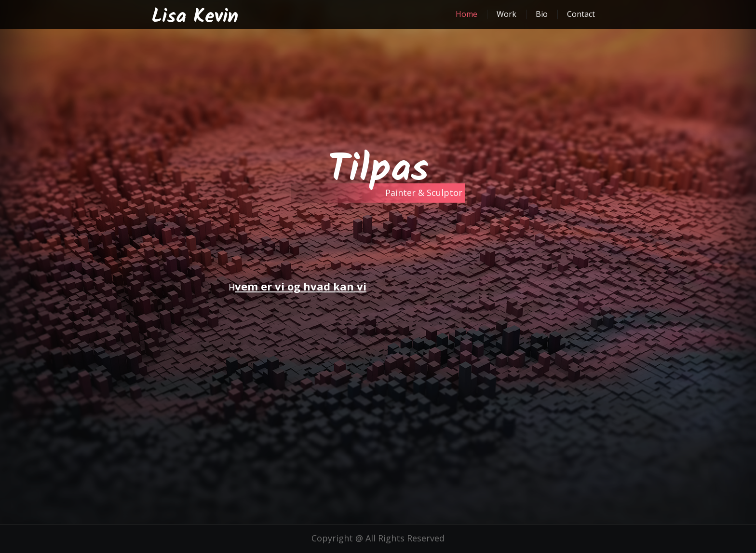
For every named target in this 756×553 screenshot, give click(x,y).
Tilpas (378, 170)
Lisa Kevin (195, 17)
